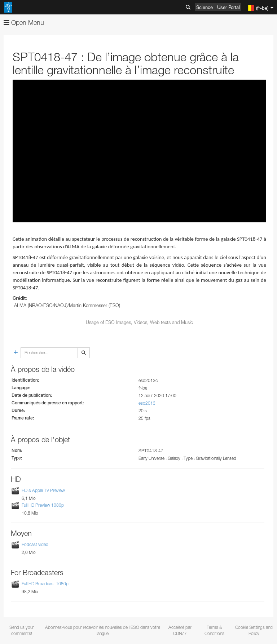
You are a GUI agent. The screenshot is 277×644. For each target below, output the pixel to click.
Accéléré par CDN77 (180, 630)
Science (205, 7)
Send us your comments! (22, 630)
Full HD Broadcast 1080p (45, 584)
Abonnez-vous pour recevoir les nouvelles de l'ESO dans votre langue (103, 630)
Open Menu (24, 23)
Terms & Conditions (214, 630)
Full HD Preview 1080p (43, 505)
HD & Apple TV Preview (43, 490)
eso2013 (147, 403)
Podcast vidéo (35, 544)
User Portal (228, 7)
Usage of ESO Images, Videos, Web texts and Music (139, 322)
